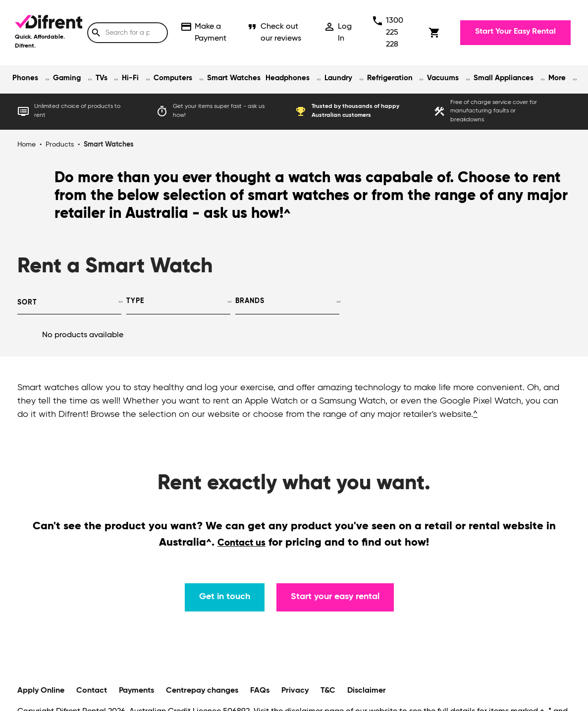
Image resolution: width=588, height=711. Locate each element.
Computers (173, 78)
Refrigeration (390, 78)
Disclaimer (367, 691)
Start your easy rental (335, 597)
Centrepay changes (202, 691)
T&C (328, 691)
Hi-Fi (130, 78)
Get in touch (225, 597)
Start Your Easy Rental (515, 32)
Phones (25, 78)
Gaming (67, 78)
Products (60, 145)
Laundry (338, 78)
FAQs (260, 691)
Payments (136, 691)
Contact (92, 691)
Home (27, 145)
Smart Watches (234, 78)
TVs (102, 78)
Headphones (288, 78)
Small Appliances (504, 78)
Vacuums (443, 78)
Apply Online (41, 691)
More (557, 78)
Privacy (295, 691)
